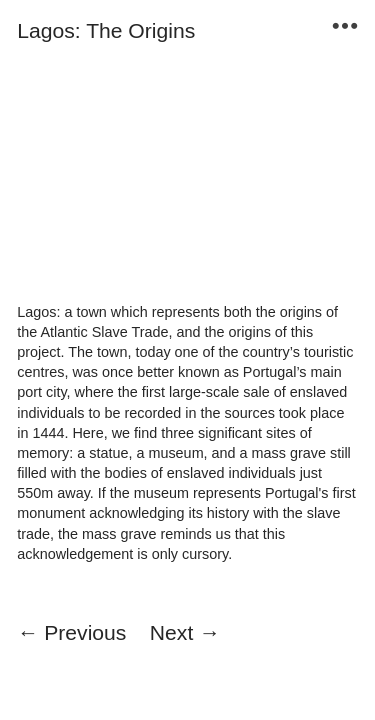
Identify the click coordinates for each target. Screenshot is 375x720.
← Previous (71, 632)
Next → (185, 632)
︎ (345, 26)
